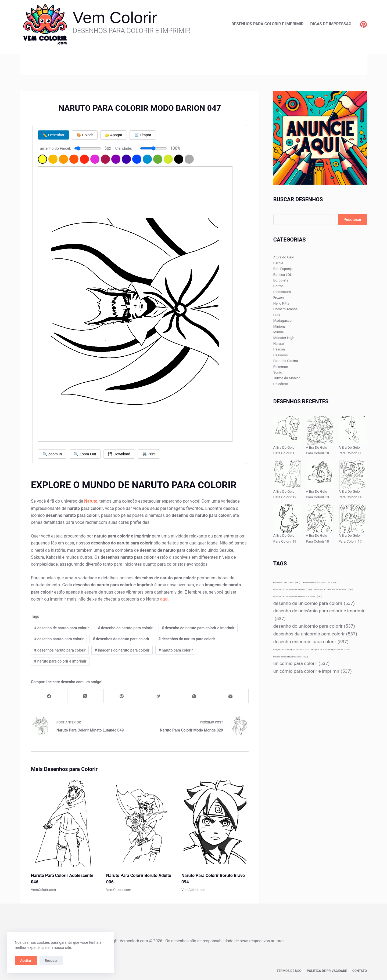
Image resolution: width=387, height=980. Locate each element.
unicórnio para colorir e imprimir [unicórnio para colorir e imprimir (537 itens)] (313, 671)
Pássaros (281, 355)
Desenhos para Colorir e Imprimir (267, 24)
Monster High (284, 338)
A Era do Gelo (284, 257)
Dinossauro (282, 292)
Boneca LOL (283, 275)
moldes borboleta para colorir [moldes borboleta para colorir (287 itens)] (291, 657)
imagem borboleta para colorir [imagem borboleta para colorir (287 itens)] (291, 650)
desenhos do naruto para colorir (187, 639)
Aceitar (26, 961)
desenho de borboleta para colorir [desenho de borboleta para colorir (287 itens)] (334, 589)
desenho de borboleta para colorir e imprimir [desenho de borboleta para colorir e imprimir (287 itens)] (298, 596)
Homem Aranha (286, 309)
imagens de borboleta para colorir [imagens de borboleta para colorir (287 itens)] (330, 650)
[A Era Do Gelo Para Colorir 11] (353, 430)
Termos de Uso (289, 971)
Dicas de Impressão (331, 24)
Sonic (278, 372)
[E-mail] (230, 696)
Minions (279, 326)
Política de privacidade (327, 971)
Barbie (278, 263)
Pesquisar (352, 220)
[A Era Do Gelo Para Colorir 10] (320, 430)
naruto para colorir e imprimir (60, 661)
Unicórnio (281, 384)
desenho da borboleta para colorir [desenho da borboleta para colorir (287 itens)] (293, 589)
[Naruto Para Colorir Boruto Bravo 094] (215, 822)
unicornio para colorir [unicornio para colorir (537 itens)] (302, 663)
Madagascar (283, 321)
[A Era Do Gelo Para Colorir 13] (320, 475)
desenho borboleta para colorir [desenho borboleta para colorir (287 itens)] (320, 582)
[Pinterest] (363, 24)
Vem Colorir (115, 18)
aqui (164, 599)
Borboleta (281, 280)
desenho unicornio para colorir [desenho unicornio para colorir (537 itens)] (311, 642)
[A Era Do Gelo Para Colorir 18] (320, 519)
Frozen (279, 297)
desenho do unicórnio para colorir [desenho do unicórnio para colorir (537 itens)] (314, 626)
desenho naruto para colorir (59, 639)
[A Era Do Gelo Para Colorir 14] (353, 475)
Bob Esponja (283, 269)
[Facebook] (49, 696)
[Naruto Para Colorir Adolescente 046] (64, 822)
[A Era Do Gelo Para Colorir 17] (353, 519)
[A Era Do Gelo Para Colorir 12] (287, 475)
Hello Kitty (281, 303)
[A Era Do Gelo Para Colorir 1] (287, 430)
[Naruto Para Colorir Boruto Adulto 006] (140, 822)
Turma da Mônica (287, 378)
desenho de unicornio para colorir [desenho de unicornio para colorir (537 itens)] (314, 603)
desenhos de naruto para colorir (121, 639)
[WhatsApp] (194, 696)
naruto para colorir (176, 650)
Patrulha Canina (286, 361)
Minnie (279, 332)
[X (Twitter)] (86, 696)
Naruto (279, 344)
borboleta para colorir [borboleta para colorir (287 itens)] (287, 582)
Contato (360, 971)
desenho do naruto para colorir (125, 628)
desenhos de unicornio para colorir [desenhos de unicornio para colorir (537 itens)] (315, 634)
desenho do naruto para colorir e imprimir (198, 628)
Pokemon (281, 367)
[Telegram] (158, 696)
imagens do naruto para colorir (122, 650)
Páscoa (279, 349)
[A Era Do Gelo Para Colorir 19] (287, 519)
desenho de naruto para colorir (61, 628)
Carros (278, 286)
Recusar (51, 961)
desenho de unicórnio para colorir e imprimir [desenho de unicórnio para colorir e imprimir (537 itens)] (319, 615)
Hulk (277, 315)
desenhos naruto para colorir (60, 650)
